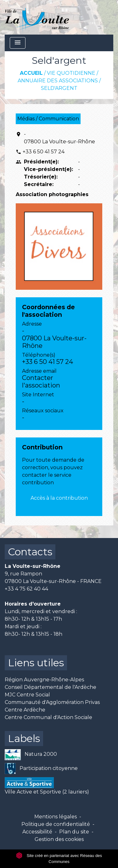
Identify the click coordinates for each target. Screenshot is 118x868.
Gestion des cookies (59, 839)
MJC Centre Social (27, 695)
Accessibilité (37, 832)
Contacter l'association (41, 382)
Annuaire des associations (58, 81)
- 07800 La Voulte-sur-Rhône (59, 138)
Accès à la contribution (59, 498)
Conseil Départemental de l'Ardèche (51, 687)
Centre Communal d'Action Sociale (48, 717)
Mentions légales (56, 817)
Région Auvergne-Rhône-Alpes (44, 680)
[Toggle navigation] (18, 43)
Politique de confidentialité (56, 824)
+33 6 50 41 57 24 (44, 152)
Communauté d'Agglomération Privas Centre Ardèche (52, 706)
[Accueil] (37, 17)
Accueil (31, 73)
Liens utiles (36, 663)
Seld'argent (59, 88)
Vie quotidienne (71, 73)
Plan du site (74, 832)
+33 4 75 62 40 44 (26, 589)
